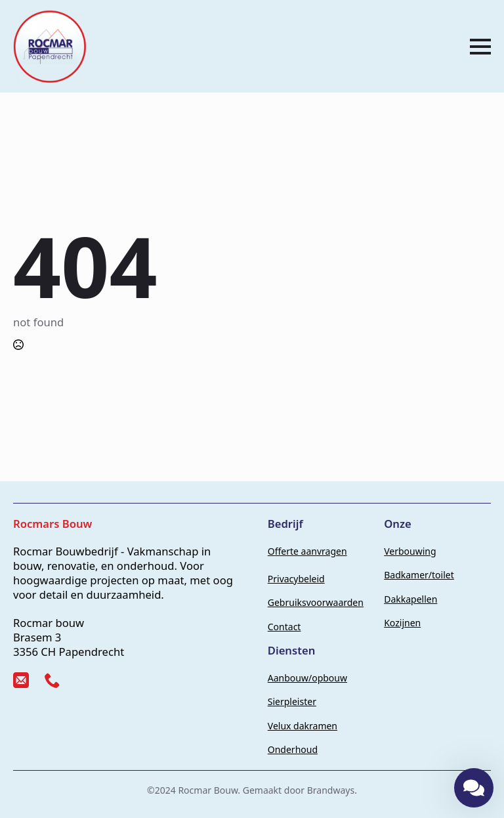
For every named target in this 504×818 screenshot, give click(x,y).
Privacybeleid (296, 579)
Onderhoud (293, 749)
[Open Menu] (480, 47)
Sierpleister (292, 701)
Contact (284, 627)
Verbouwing (410, 551)
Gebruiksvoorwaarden (316, 602)
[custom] (21, 680)
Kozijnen (402, 623)
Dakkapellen (410, 599)
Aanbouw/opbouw (307, 678)
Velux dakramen (303, 726)
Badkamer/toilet (419, 575)
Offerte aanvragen (307, 551)
